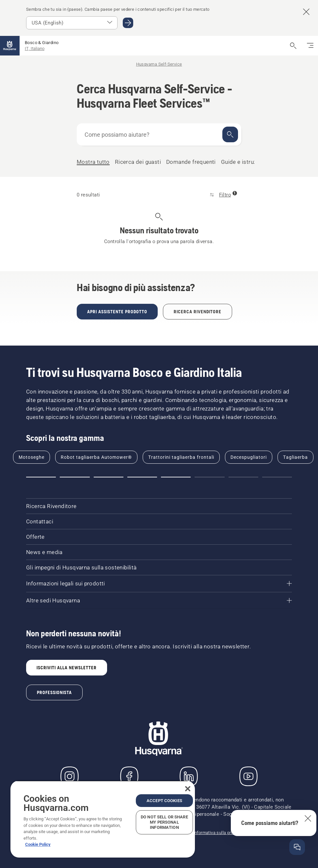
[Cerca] (230, 134)
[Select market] (72, 23)
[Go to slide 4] (142, 477)
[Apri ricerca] (293, 46)
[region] (103, 819)
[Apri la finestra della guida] (297, 847)
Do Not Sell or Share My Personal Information (164, 822)
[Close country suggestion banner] (306, 12)
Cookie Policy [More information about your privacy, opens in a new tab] (38, 844)
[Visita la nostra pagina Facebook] (129, 776)
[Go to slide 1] (41, 477)
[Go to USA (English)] (128, 23)
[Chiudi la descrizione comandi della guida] (308, 818)
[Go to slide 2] (75, 477)
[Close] (188, 789)
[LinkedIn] (189, 776)
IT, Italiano (35, 48)
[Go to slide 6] (209, 477)
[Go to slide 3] (109, 477)
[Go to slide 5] (176, 477)
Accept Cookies (164, 801)
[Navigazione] (310, 46)
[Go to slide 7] (243, 477)
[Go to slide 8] (277, 477)
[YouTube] (248, 776)
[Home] (10, 46)
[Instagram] (70, 776)
